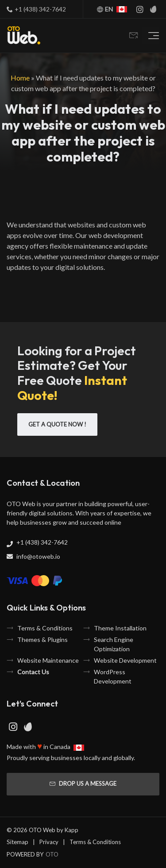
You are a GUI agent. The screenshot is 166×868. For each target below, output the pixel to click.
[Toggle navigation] (151, 35)
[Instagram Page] (140, 9)
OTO (52, 854)
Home (20, 78)
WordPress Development (113, 676)
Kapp (71, 830)
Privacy (49, 842)
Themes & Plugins (42, 639)
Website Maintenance (48, 660)
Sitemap (17, 842)
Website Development (125, 660)
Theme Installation (120, 628)
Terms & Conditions (45, 628)
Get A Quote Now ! (57, 424)
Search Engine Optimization (114, 644)
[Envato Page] (154, 9)
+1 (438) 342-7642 (40, 9)
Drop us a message (83, 784)
